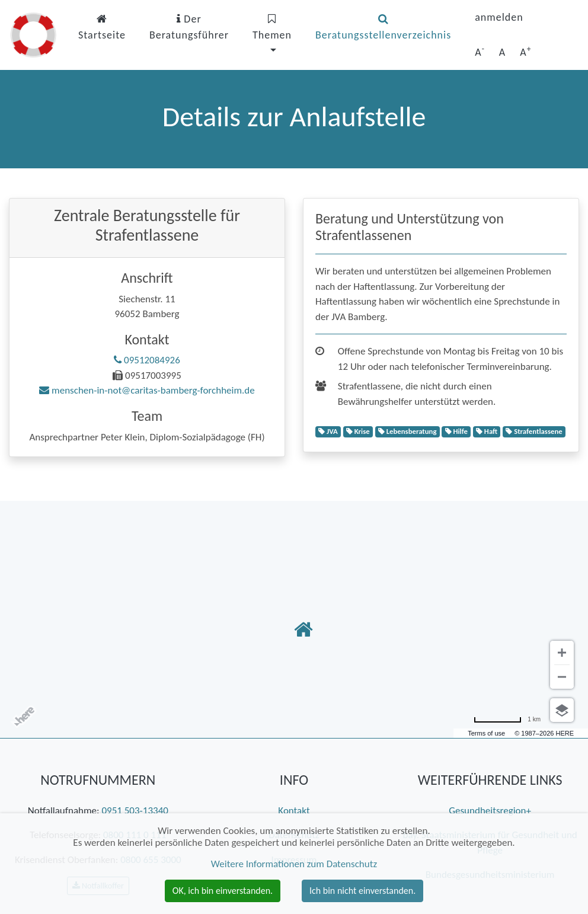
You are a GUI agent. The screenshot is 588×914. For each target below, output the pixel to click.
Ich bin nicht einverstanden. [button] (362, 891)
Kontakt (294, 811)
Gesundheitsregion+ (490, 811)
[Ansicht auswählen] (562, 710)
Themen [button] (272, 28)
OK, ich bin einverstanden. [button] (223, 891)
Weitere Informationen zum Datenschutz (294, 864)
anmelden (499, 17)
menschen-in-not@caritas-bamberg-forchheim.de (147, 390)
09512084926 (147, 360)
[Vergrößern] (562, 653)
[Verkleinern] (562, 677)
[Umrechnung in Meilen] (507, 719)
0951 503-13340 (135, 811)
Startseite (102, 28)
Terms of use (486, 733)
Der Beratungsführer (189, 27)
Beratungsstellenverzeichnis (383, 28)
